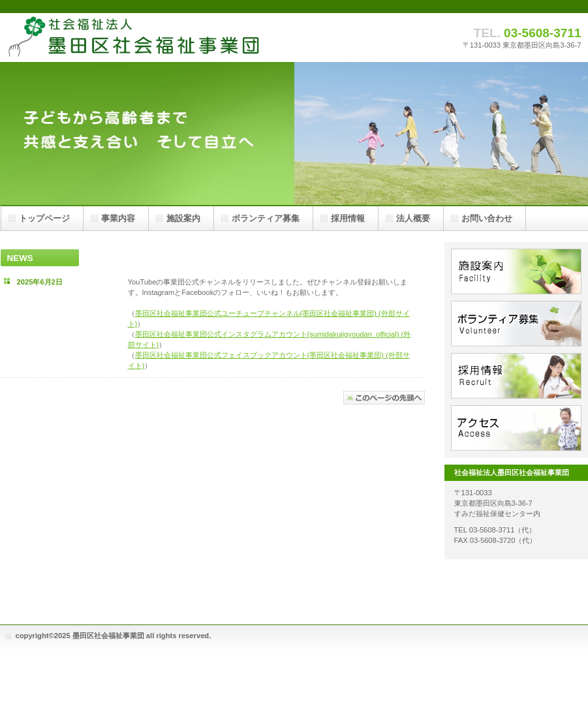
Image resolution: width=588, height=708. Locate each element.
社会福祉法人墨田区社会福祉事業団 (131, 38)
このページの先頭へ (384, 398)
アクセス (516, 428)
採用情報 (516, 376)
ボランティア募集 (516, 324)
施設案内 (516, 271)
